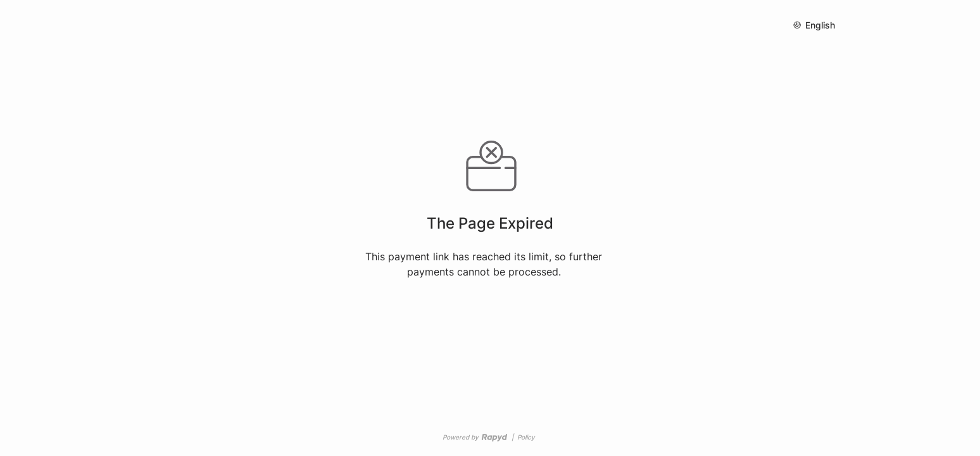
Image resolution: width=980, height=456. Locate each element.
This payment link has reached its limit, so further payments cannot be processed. (484, 264)
